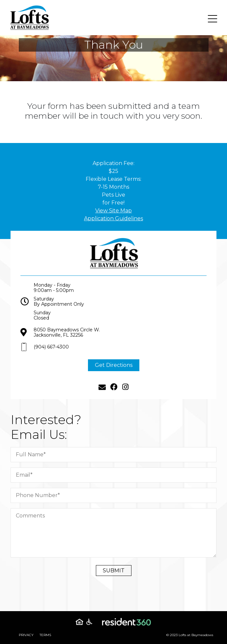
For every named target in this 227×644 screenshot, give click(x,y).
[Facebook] (114, 391)
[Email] (102, 391)
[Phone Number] (118, 495)
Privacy (26, 635)
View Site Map (113, 211)
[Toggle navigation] (213, 19)
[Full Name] (118, 455)
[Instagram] (125, 391)
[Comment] (118, 533)
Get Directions (114, 369)
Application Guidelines (113, 218)
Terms (45, 635)
